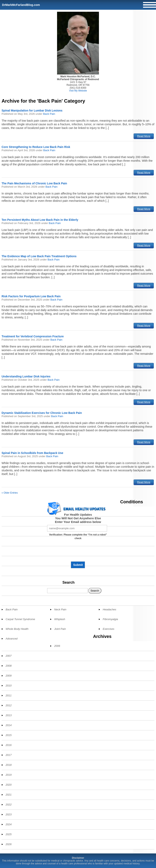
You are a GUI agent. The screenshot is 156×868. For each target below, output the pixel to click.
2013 (9, 715)
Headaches (110, 609)
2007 (9, 656)
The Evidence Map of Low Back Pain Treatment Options (39, 256)
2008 (9, 666)
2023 (9, 814)
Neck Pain (60, 609)
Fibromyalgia (110, 619)
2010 (9, 686)
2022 (9, 805)
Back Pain (49, 114)
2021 (9, 795)
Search (68, 582)
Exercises (109, 629)
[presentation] (78, 552)
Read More (144, 136)
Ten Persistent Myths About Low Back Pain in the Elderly (40, 220)
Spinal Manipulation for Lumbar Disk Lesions (32, 110)
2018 (9, 765)
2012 (9, 705)
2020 (9, 785)
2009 (9, 676)
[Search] (67, 591)
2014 (9, 725)
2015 (9, 735)
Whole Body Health (17, 629)
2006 (57, 646)
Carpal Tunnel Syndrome (20, 619)
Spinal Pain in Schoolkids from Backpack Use (32, 453)
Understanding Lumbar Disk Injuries (26, 376)
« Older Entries (10, 493)
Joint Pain (60, 629)
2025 (9, 834)
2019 (9, 775)
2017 (9, 755)
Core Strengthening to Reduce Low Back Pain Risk (36, 147)
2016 (9, 745)
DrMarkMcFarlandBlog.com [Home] (21, 5)
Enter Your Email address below (78, 522)
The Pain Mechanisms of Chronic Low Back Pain (34, 183)
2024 (9, 824)
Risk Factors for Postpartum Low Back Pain (31, 296)
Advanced (12, 639)
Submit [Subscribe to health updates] (78, 565)
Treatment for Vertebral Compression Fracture (33, 336)
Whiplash (60, 619)
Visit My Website (78, 91)
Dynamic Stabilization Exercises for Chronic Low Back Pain (42, 413)
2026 (9, 844)
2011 (9, 695)
